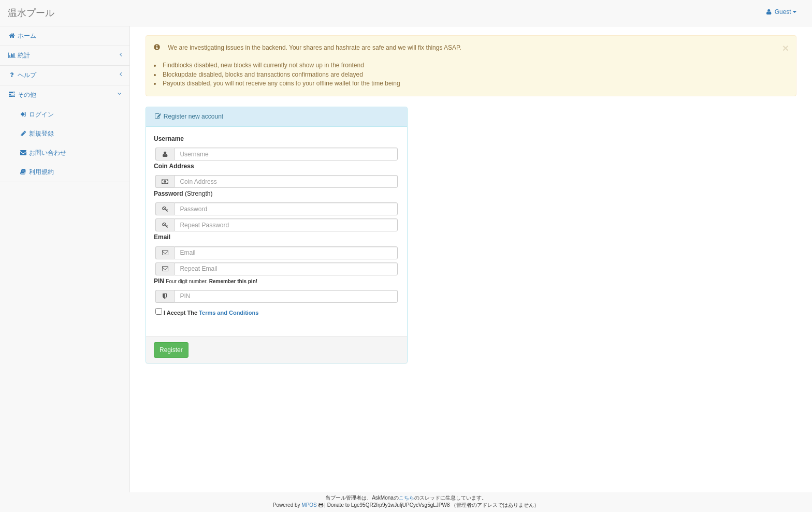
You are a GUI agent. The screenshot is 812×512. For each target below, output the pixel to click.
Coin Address (174, 166)
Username (169, 139)
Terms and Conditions (229, 313)
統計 (65, 55)
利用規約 (37, 172)
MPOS (309, 505)
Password (169, 194)
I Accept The (207, 312)
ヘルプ (65, 75)
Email (162, 237)
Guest (781, 12)
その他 (65, 94)
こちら (407, 498)
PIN (159, 281)
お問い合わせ (43, 153)
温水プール (31, 13)
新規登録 (37, 134)
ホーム (22, 36)
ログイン (37, 114)
